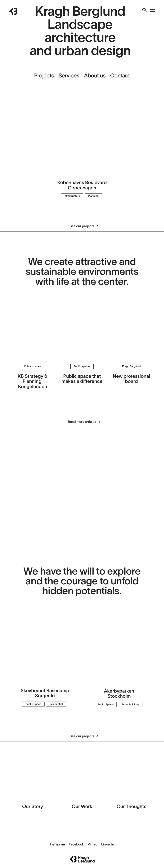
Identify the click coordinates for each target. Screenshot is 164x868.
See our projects (82, 226)
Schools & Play (130, 704)
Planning (93, 196)
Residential (56, 704)
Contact (120, 75)
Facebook (76, 844)
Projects (44, 75)
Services (69, 75)
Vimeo (92, 844)
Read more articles (82, 422)
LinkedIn (108, 844)
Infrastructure (72, 196)
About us (95, 75)
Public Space (33, 704)
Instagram (57, 844)
